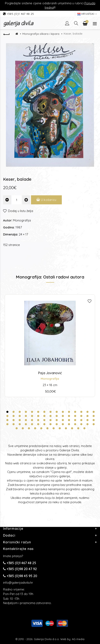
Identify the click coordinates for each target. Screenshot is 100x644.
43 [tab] (81, 420)
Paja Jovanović (50, 373)
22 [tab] (44, 416)
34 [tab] (26, 420)
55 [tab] (63, 424)
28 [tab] (81, 416)
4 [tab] (26, 412)
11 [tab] (69, 412)
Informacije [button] (13, 529)
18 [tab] (20, 416)
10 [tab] (63, 412)
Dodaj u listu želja (21, 211)
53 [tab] (51, 424)
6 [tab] (38, 412)
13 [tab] (81, 412)
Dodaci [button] (9, 535)
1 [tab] (7, 412)
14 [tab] (87, 412)
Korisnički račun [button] (17, 542)
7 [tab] (44, 412)
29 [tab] (87, 416)
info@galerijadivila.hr (18, 583)
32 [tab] (14, 420)
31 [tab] (7, 420)
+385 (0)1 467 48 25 (20, 14)
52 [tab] (44, 424)
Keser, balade (73, 34)
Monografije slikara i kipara (41, 34)
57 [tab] (75, 424)
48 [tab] (20, 424)
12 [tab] (75, 412)
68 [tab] (60, 428)
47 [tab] (14, 424)
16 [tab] (7, 416)
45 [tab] (94, 420)
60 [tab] (94, 424)
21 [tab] (38, 416)
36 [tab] (38, 420)
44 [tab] (87, 420)
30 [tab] (94, 416)
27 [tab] (75, 416)
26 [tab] (69, 416)
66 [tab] (47, 428)
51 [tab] (38, 424)
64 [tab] (35, 428)
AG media (78, 639)
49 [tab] (26, 424)
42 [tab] (75, 420)
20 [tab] (32, 416)
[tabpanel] (50, 346)
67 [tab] (54, 428)
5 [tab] (32, 412)
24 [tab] (57, 416)
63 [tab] (29, 428)
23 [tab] (51, 416)
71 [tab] (78, 428)
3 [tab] (20, 412)
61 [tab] (17, 428)
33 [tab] (20, 420)
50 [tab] (32, 424)
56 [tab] (69, 424)
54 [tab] (57, 424)
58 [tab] (81, 424)
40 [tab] (63, 420)
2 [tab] (14, 412)
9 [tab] (57, 412)
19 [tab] (26, 416)
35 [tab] (32, 420)
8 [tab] (51, 412)
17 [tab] (14, 416)
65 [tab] (41, 428)
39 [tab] (57, 420)
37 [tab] (44, 420)
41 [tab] (69, 420)
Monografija (22, 220)
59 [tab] (87, 424)
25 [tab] (63, 416)
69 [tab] (66, 428)
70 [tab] (72, 428)
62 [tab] (23, 428)
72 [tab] (84, 428)
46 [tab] (7, 424)
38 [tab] (51, 420)
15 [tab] (94, 412)
